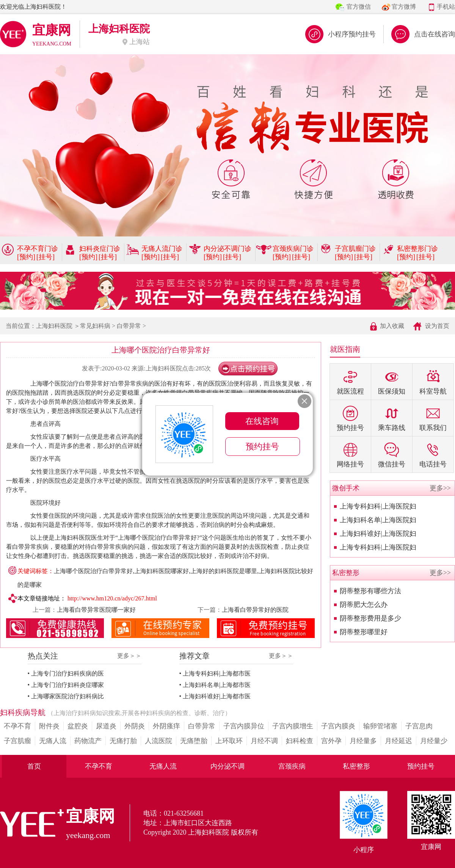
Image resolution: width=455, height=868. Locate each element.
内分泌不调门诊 (227, 249)
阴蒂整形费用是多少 (370, 618)
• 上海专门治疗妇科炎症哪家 (66, 685)
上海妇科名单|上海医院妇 (378, 520)
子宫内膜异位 (244, 726)
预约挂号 (421, 766)
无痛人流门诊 (162, 249)
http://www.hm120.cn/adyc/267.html (112, 598)
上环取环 (229, 741)
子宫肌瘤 (17, 741)
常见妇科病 (95, 326)
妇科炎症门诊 (100, 249)
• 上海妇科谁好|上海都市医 (215, 696)
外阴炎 (135, 726)
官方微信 (359, 7)
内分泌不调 (227, 766)
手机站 (446, 7)
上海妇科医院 (54, 326)
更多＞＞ (129, 656)
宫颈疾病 (292, 766)
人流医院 (158, 741)
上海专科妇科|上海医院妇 (378, 506)
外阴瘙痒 (166, 726)
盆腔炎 (78, 726)
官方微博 (404, 7)
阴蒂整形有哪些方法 (370, 591)
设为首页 (437, 326)
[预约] (26, 257)
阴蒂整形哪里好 (364, 632)
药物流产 (88, 741)
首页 (34, 766)
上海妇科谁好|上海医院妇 (378, 534)
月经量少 (434, 741)
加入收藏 (392, 326)
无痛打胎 (123, 741)
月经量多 (363, 741)
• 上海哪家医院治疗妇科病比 (66, 696)
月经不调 (264, 741)
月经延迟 (399, 741)
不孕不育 (17, 726)
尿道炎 (106, 726)
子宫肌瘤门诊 (355, 249)
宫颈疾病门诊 (293, 249)
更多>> (440, 488)
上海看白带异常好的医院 (255, 610)
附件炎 (49, 726)
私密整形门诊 (417, 249)
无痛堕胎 (194, 741)
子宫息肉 (419, 726)
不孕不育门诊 (38, 249)
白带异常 (129, 326)
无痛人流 (53, 741)
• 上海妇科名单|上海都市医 (215, 685)
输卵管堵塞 (380, 726)
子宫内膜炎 (338, 726)
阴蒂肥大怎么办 (364, 605)
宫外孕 (331, 741)
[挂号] (45, 257)
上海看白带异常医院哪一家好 (96, 610)
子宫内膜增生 (293, 726)
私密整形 (356, 766)
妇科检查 (300, 741)
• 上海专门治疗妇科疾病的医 (66, 673)
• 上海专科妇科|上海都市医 (215, 673)
